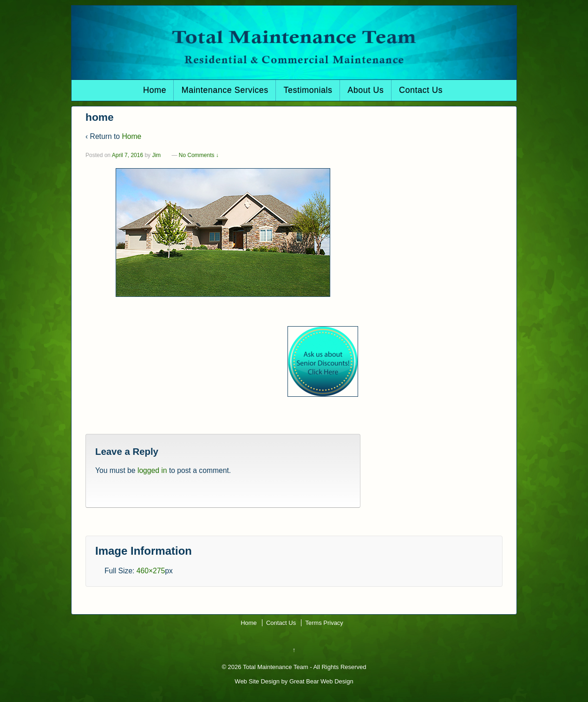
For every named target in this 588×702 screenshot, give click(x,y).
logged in (152, 470)
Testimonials (308, 90)
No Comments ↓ (199, 155)
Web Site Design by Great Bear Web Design (294, 681)
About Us (366, 90)
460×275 (151, 571)
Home (155, 90)
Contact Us (421, 90)
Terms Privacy (324, 623)
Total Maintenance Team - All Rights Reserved (304, 667)
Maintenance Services (225, 90)
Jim (156, 155)
